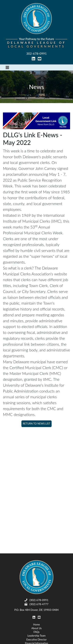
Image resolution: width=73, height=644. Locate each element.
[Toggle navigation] (7, 67)
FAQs (36, 632)
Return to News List (36, 424)
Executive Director (36, 640)
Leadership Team (36, 636)
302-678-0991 (36, 53)
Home (36, 624)
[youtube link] (40, 59)
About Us (36, 628)
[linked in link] (34, 59)
